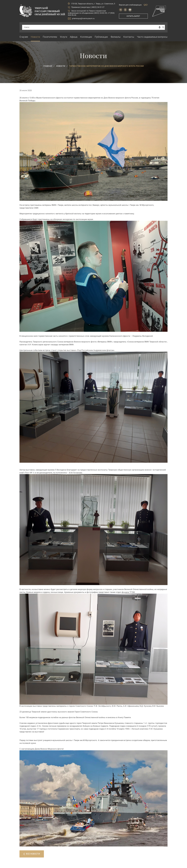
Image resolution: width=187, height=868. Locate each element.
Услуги (64, 37)
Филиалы (116, 37)
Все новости (32, 854)
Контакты (129, 37)
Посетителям (50, 37)
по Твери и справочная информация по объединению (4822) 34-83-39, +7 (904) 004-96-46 (91, 13)
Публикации (101, 37)
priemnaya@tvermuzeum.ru (81, 18)
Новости (35, 37)
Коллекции (86, 37)
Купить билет (133, 16)
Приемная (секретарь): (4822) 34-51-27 (88, 7)
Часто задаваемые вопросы (152, 37)
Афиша (74, 37)
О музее (24, 37)
